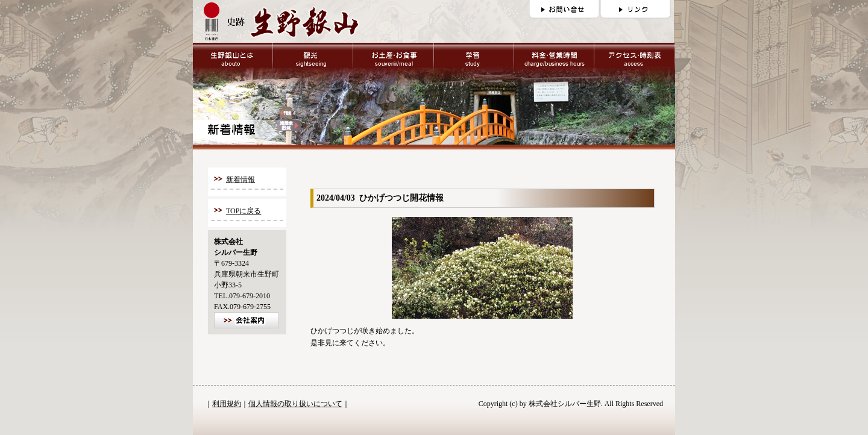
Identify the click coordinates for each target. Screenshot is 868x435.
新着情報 (241, 180)
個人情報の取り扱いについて (295, 404)
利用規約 (227, 404)
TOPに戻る (244, 211)
